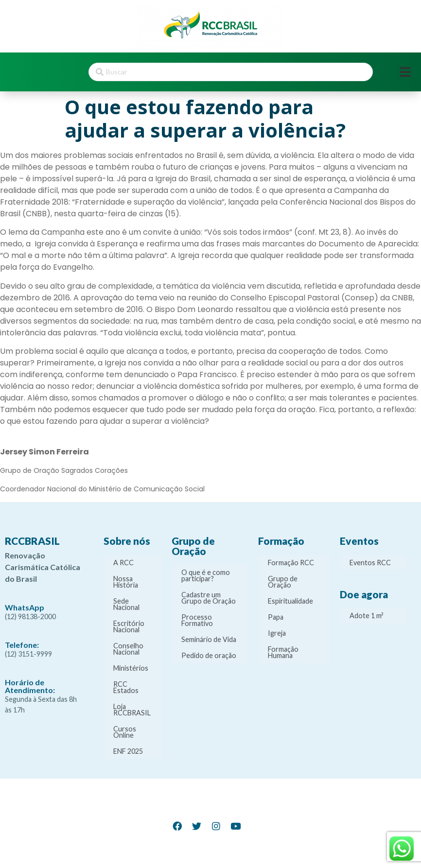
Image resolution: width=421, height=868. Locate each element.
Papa (276, 617)
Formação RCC (291, 563)
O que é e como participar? (206, 575)
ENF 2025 (128, 751)
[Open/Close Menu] (405, 72)
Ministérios (131, 668)
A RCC (123, 563)
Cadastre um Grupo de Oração (209, 598)
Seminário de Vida (209, 639)
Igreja (277, 633)
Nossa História (126, 582)
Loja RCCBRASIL (132, 710)
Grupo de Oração (283, 582)
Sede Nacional (126, 604)
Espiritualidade (290, 601)
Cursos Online (125, 732)
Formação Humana (283, 652)
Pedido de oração (209, 655)
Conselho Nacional (128, 649)
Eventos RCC (370, 563)
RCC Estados (126, 687)
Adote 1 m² (367, 616)
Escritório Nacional (129, 626)
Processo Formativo (197, 620)
